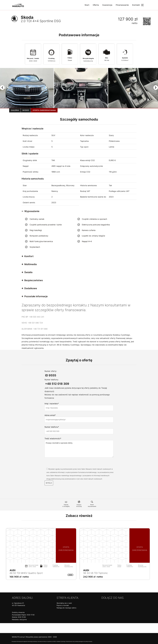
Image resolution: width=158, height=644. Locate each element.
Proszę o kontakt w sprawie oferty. (79, 449)
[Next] (156, 88)
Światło (27, 272)
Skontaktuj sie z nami (64, 603)
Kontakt (136, 5)
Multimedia (29, 264)
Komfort (28, 256)
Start (87, 5)
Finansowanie (122, 5)
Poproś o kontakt (63, 605)
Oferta (96, 5)
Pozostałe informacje (35, 296)
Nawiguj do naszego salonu (66, 608)
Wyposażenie (31, 211)
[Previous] (2, 88)
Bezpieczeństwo (32, 280)
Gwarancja (107, 5)
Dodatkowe (29, 288)
